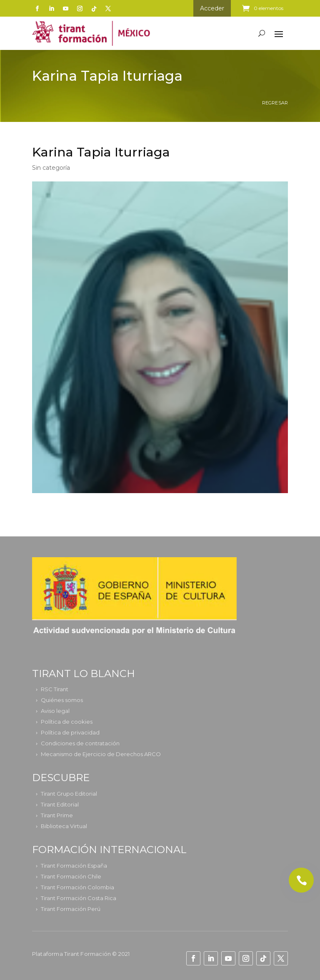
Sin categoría (51, 168)
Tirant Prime (57, 815)
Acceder (212, 8)
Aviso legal (55, 711)
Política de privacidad (70, 732)
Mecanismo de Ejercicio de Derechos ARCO (101, 754)
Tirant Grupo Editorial (69, 794)
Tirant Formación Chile (71, 876)
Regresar (275, 103)
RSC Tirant (55, 689)
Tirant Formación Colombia (77, 887)
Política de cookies (67, 722)
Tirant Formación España (74, 866)
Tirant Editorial (60, 804)
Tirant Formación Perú (71, 909)
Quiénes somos (62, 700)
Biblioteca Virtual (64, 826)
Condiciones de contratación (80, 743)
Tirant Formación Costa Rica (79, 898)
